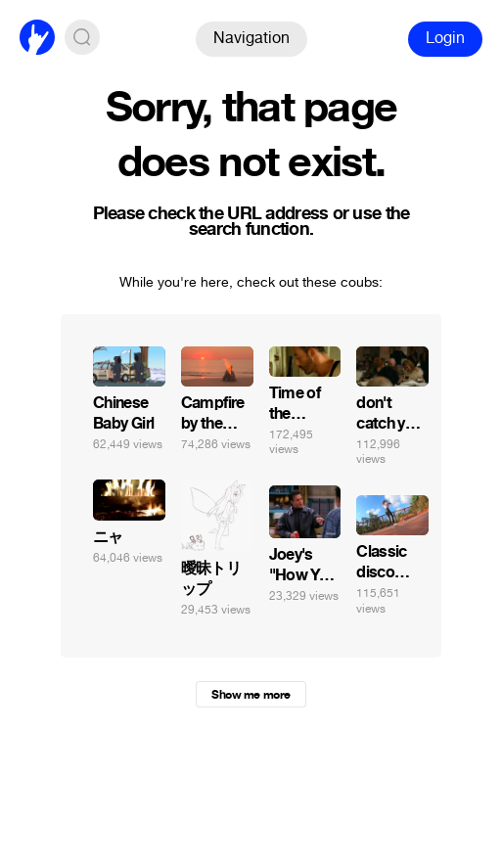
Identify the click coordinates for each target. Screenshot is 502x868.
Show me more (251, 695)
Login (445, 38)
